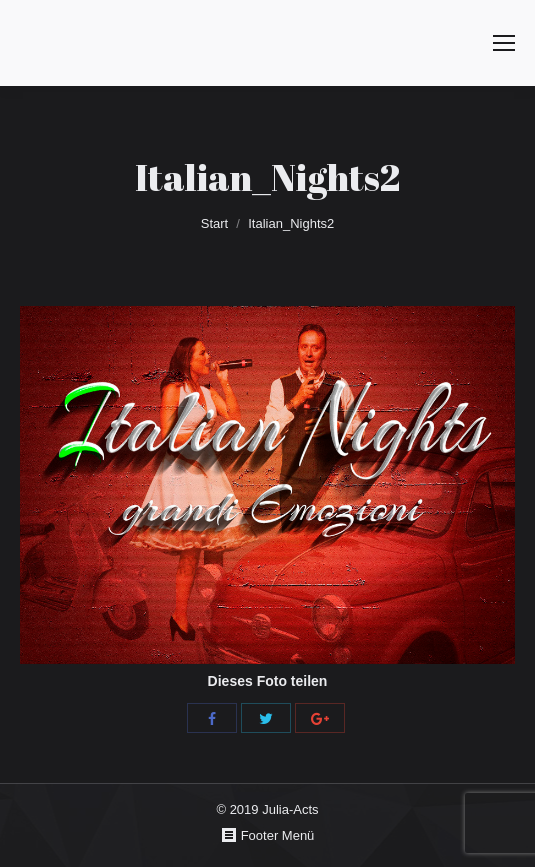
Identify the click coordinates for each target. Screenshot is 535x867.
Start (214, 223)
